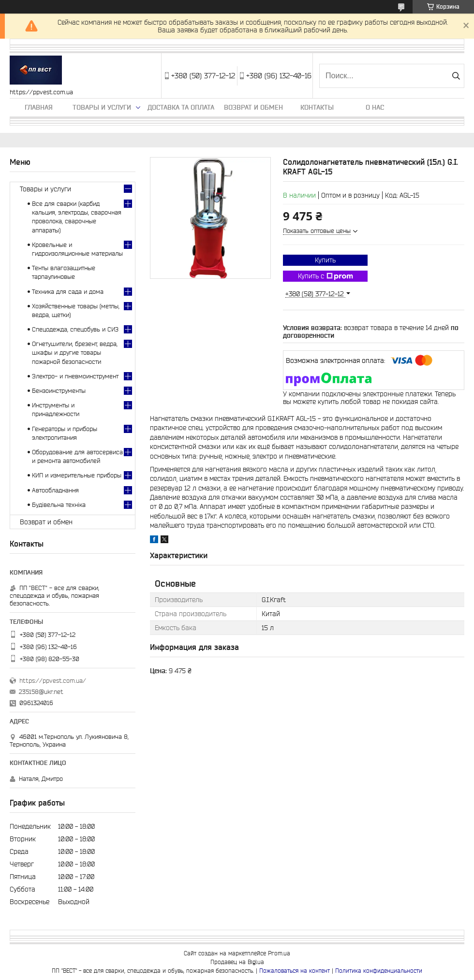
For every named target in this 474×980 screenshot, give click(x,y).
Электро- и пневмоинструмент (75, 376)
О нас (375, 107)
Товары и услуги (102, 107)
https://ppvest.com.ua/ (53, 681)
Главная (39, 107)
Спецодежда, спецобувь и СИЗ (75, 329)
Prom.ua (279, 953)
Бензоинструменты (59, 391)
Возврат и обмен (253, 107)
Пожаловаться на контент (295, 971)
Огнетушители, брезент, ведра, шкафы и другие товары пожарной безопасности (75, 353)
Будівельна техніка (59, 505)
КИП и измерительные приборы (77, 475)
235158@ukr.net (41, 692)
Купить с (326, 276)
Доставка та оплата (181, 107)
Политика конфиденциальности (379, 971)
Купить (325, 260)
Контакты (317, 107)
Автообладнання (55, 490)
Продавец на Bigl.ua (237, 962)
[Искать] (456, 76)
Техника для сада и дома (68, 292)
